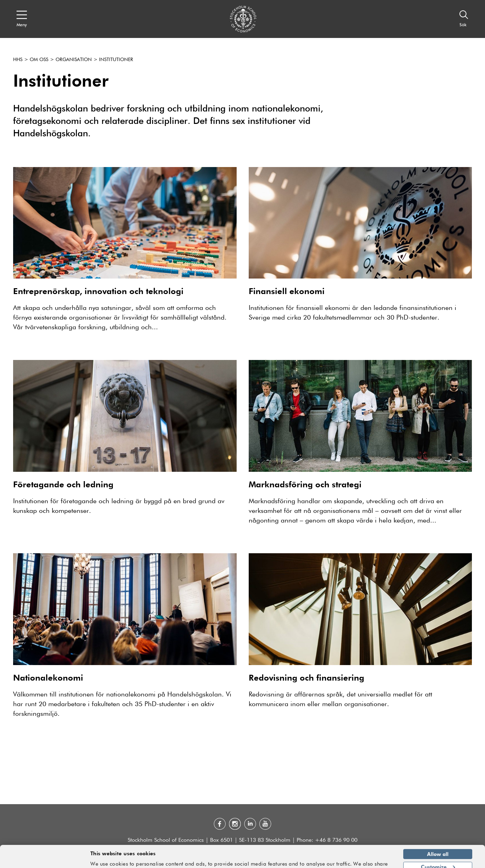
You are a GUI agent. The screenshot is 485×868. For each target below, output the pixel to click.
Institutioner (116, 60)
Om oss (39, 60)
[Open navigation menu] (22, 19)
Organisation (74, 60)
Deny (438, 858)
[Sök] (464, 19)
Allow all (438, 833)
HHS (18, 60)
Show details (373, 860)
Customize (438, 846)
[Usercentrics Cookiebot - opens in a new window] (45, 859)
